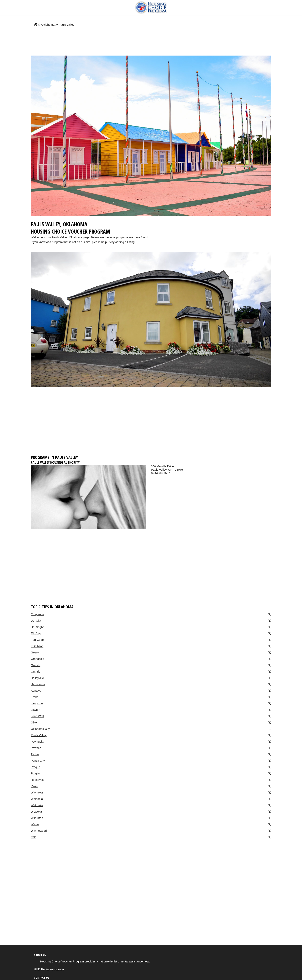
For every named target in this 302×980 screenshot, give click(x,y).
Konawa (36, 691)
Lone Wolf (37, 716)
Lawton (35, 710)
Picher (35, 754)
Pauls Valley (66, 25)
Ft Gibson (37, 646)
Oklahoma (48, 25)
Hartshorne (38, 684)
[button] (7, 7)
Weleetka (37, 799)
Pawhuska (37, 742)
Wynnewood (39, 831)
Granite (36, 665)
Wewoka (36, 812)
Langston (37, 703)
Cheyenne (37, 614)
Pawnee (36, 748)
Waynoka (37, 792)
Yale (34, 837)
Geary (35, 652)
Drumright (37, 627)
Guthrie (36, 671)
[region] (151, 423)
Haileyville (37, 678)
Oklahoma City (40, 729)
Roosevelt (37, 780)
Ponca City (38, 761)
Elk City (36, 633)
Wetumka (37, 805)
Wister (35, 824)
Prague (35, 767)
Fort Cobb (37, 640)
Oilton (35, 722)
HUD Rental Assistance (49, 969)
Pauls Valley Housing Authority (55, 462)
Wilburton (37, 818)
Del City (36, 621)
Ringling (36, 773)
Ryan (34, 786)
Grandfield (37, 659)
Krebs (35, 697)
